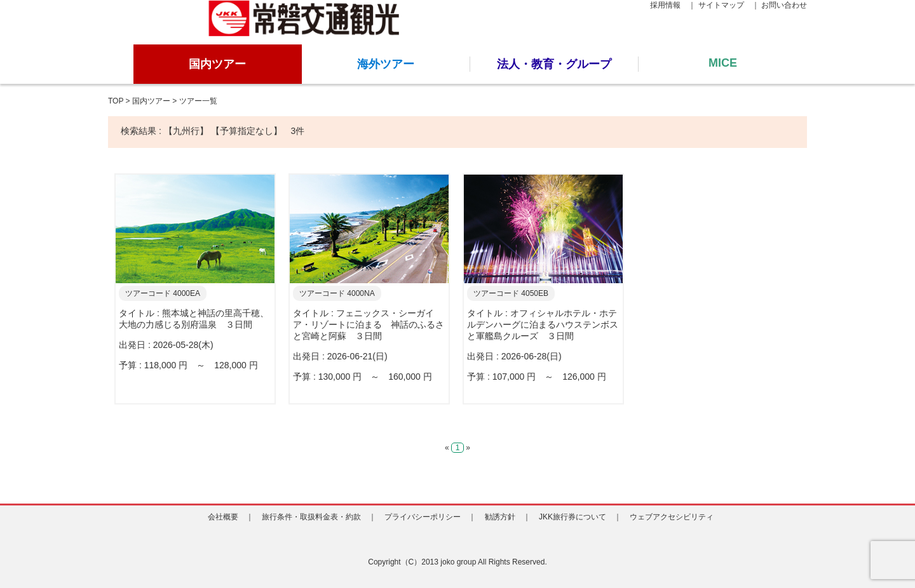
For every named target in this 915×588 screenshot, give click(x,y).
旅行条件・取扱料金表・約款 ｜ (319, 517)
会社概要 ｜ (231, 517)
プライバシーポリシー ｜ (430, 517)
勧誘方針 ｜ (508, 517)
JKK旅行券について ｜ (580, 517)
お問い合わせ (784, 5)
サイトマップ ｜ (729, 5)
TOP (116, 101)
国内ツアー (151, 101)
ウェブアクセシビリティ (675, 517)
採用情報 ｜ (673, 5)
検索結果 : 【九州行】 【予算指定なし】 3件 (213, 131)
